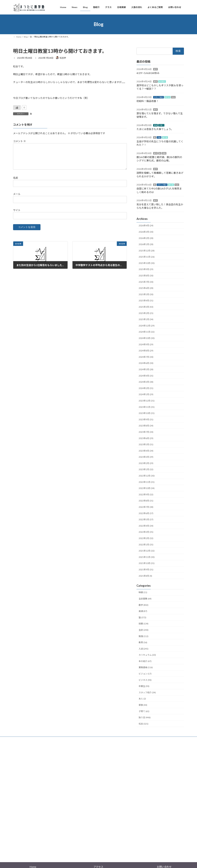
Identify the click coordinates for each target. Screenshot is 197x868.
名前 (16, 183)
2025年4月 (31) (146, 301)
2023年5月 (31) (146, 444)
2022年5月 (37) (146, 519)
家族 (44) (143, 705)
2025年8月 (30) (146, 276)
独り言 (167, 97)
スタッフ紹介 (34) (147, 692)
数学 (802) (144, 605)
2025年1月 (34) (146, 319)
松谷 (173, 97)
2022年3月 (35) (146, 532)
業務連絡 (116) (146, 667)
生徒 (159, 137)
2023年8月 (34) (146, 426)
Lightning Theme (98, 834)
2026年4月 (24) (146, 225)
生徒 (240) (144, 630)
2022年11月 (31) (147, 482)
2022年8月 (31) (146, 501)
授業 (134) (144, 624)
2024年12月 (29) (147, 325)
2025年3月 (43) (146, 307)
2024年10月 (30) (147, 338)
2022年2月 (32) (146, 538)
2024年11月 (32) (147, 332)
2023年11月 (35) (147, 407)
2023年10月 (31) (147, 413)
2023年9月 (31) (146, 419)
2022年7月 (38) (146, 507)
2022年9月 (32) (146, 494)
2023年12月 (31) (147, 401)
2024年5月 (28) (146, 369)
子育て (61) (144, 711)
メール (17, 199)
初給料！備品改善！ (148, 101)
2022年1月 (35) (146, 544)
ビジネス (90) (145, 680)
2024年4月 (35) (146, 376)
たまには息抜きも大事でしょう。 (155, 129)
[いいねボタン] (17, 108)
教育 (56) (143, 642)
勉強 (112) (144, 636)
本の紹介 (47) (145, 661)
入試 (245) (144, 649)
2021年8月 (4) (145, 576)
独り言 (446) (145, 717)
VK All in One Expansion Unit (118, 834)
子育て (161, 125)
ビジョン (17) (145, 674)
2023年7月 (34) (146, 432)
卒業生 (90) (144, 686)
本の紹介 (162, 81)
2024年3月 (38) (146, 382)
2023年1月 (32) (146, 469)
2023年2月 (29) (146, 463)
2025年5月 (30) (146, 294)
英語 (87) (143, 611)
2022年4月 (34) (146, 526)
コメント (19, 141)
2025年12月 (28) (147, 250)
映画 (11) (143, 592)
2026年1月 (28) (146, 244)
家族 (155, 125)
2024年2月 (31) (146, 388)
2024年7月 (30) (146, 357)
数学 (155, 69)
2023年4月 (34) (146, 451)
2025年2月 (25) (146, 313)
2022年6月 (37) (146, 513)
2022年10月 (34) (147, 488)
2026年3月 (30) (146, 232)
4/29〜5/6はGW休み (148, 73)
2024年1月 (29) (146, 394)
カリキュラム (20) (147, 655)
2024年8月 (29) (146, 351)
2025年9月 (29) (146, 269)
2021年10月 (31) (147, 563)
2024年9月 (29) (146, 344)
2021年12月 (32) (147, 551)
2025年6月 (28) (146, 288)
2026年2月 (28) (146, 238)
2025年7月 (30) (146, 282)
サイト (17, 215)
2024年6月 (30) (146, 363)
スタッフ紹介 (159, 97)
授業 (164, 153)
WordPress (82, 834)
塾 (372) (142, 617)
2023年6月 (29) (146, 438)
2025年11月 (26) (147, 257)
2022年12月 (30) (147, 476)
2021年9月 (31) (146, 569)
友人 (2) (142, 699)
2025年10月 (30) (147, 263)
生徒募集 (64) (145, 599)
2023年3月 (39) (146, 457)
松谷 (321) (144, 724)
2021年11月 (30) (147, 557)
